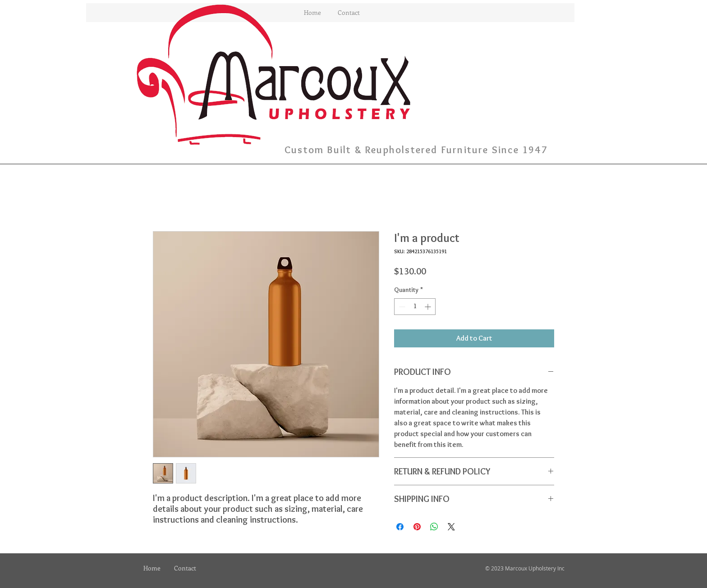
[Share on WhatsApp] (434, 527)
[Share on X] (451, 527)
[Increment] (429, 307)
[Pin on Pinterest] (417, 527)
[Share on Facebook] (400, 527)
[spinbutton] (415, 307)
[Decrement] (401, 307)
